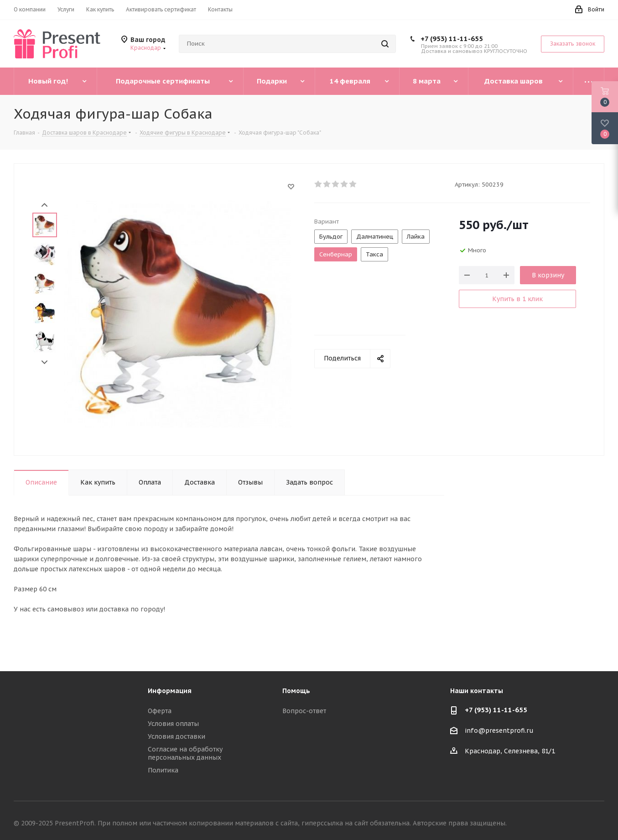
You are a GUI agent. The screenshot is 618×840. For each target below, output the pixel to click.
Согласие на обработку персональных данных (185, 753)
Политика (163, 770)
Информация (170, 691)
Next (44, 363)
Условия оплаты (173, 724)
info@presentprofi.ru (499, 731)
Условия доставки (177, 736)
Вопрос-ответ (304, 711)
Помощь (296, 691)
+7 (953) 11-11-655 (452, 39)
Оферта (160, 711)
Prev (44, 205)
